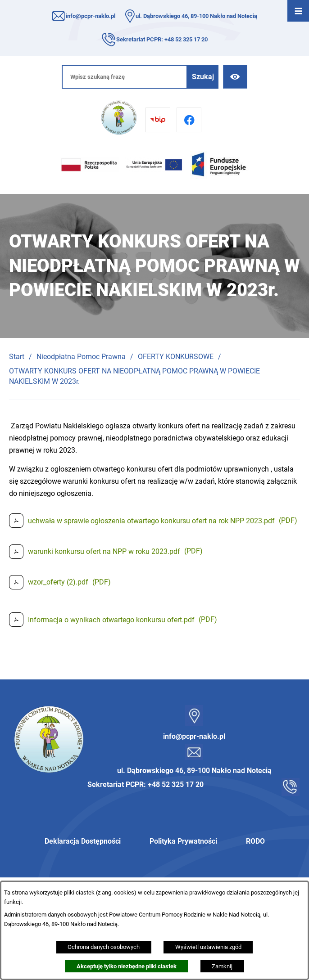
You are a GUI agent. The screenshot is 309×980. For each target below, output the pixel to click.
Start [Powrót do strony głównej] (17, 357)
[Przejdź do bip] (158, 120)
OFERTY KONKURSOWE (176, 357)
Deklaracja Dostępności (83, 841)
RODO (255, 841)
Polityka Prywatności (183, 841)
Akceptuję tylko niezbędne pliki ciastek (127, 966)
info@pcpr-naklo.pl (91, 16)
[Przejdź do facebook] (189, 120)
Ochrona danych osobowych (104, 947)
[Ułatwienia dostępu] (235, 77)
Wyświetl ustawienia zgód (208, 947)
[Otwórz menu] (298, 11)
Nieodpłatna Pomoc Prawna (81, 357)
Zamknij (222, 966)
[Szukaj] (203, 77)
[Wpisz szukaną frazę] (125, 77)
